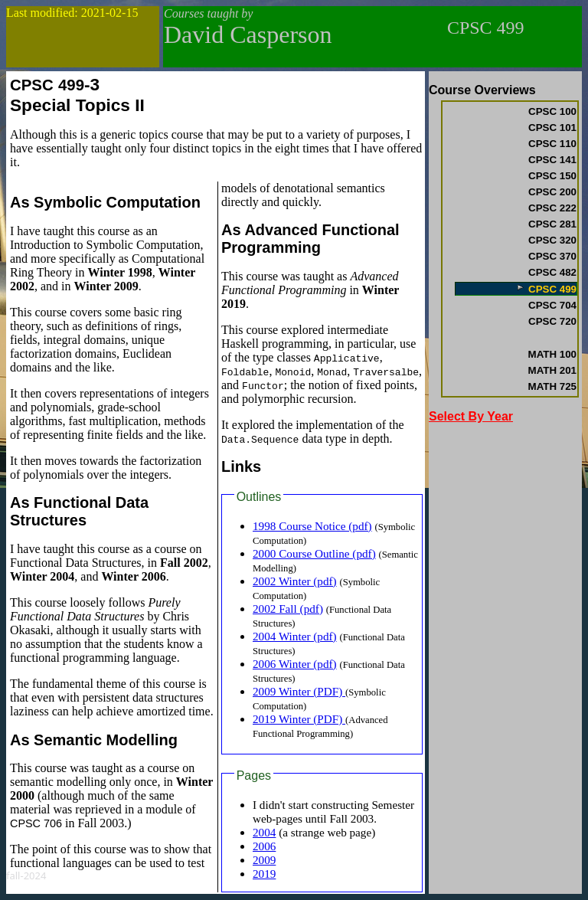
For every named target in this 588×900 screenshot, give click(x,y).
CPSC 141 (552, 160)
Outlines (259, 497)
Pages (254, 776)
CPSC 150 (552, 176)
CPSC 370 (552, 256)
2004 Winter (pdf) (295, 636)
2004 (264, 832)
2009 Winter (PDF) (299, 691)
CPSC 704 (552, 305)
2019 (264, 874)
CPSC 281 (552, 224)
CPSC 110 (552, 144)
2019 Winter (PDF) (299, 719)
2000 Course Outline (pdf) (314, 553)
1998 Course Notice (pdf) (312, 526)
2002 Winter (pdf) (295, 581)
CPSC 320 (552, 240)
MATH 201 (552, 370)
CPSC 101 (552, 128)
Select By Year (471, 416)
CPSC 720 (552, 321)
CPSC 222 (552, 208)
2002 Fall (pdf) (288, 609)
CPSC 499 (546, 289)
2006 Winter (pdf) (295, 664)
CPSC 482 (552, 272)
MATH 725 (552, 386)
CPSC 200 (552, 192)
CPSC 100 (552, 111)
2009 (264, 860)
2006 (264, 846)
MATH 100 (552, 354)
